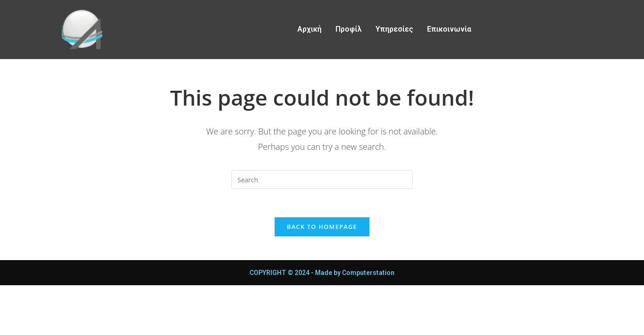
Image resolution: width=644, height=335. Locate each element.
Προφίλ (348, 29)
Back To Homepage (322, 227)
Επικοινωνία (449, 29)
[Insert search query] (322, 180)
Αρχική (309, 29)
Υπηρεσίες (394, 29)
